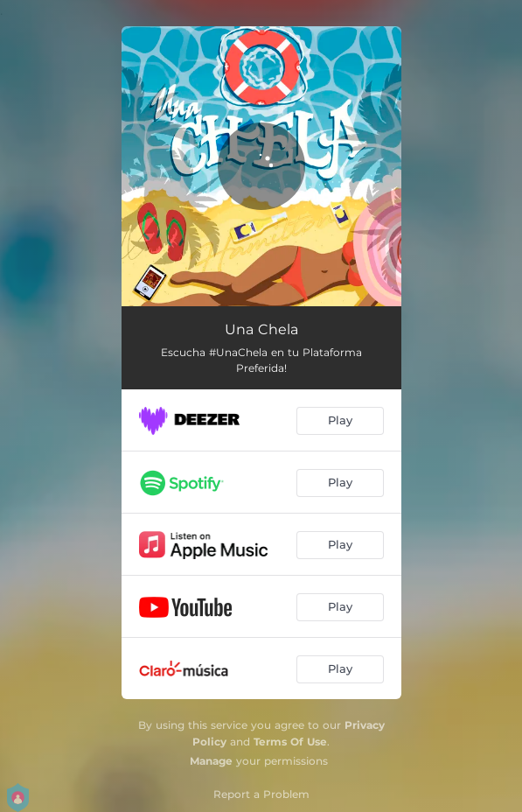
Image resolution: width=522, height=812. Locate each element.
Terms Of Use (290, 742)
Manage (211, 761)
